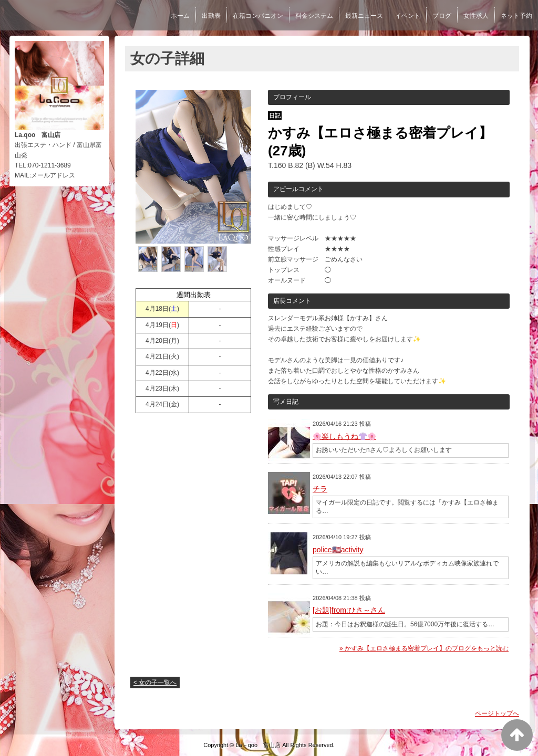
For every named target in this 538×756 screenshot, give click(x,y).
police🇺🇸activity (338, 550)
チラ (320, 489)
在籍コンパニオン (258, 16)
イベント (408, 16)
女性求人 (476, 16)
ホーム (180, 16)
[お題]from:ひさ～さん (349, 610)
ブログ (442, 16)
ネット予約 (516, 16)
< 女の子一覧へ (155, 682)
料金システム (314, 16)
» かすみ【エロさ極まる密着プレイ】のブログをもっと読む (424, 648)
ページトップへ (497, 713)
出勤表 (211, 16)
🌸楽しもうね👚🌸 (344, 436)
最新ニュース (364, 16)
